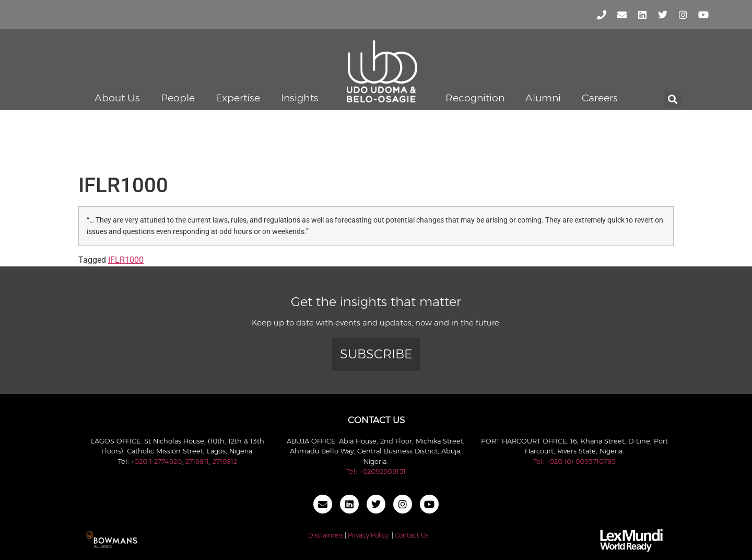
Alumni (543, 98)
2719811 (197, 461)
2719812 (225, 461)
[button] (673, 99)
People (178, 98)
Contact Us (412, 535)
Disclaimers (326, 535)
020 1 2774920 (158, 461)
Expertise (238, 98)
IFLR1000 (126, 260)
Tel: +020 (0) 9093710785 (574, 461)
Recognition (475, 98)
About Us (117, 98)
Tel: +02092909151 (376, 471)
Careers (600, 98)
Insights (300, 98)
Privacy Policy (368, 535)
